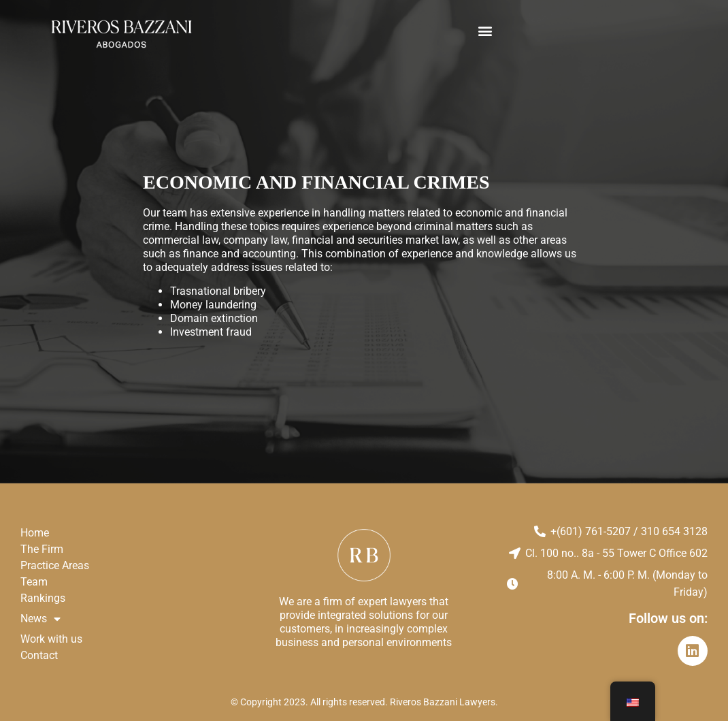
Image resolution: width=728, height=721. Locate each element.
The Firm (42, 549)
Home (35, 533)
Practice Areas (55, 565)
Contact (39, 655)
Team (34, 582)
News (40, 619)
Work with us (51, 639)
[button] (485, 31)
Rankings (43, 598)
